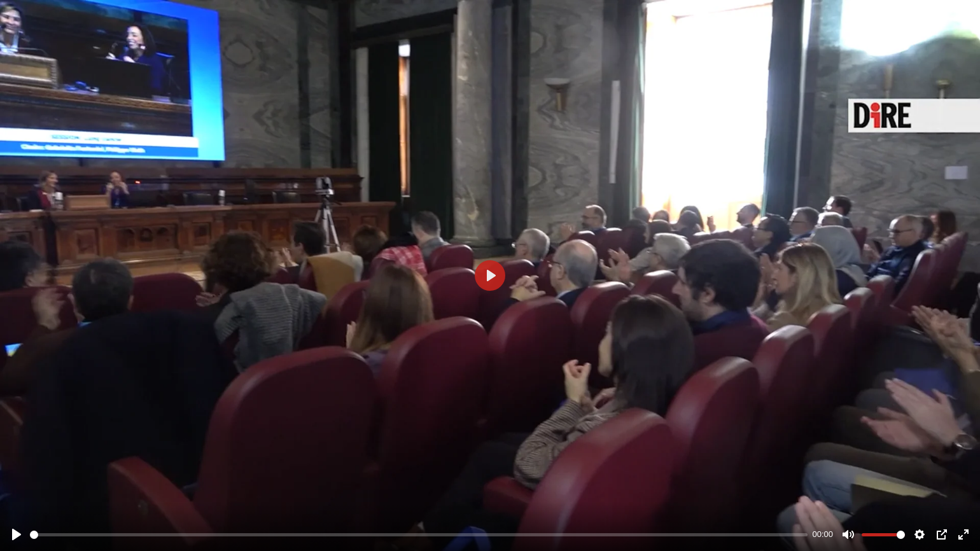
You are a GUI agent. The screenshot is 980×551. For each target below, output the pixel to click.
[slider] (419, 535)
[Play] (17, 534)
